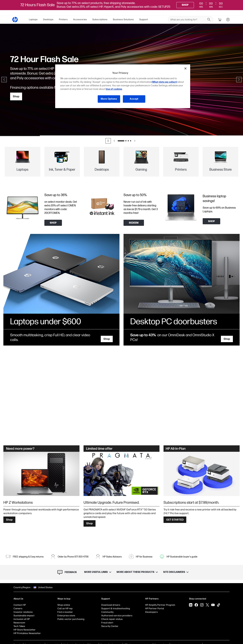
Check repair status (112, 619)
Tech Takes (19, 626)
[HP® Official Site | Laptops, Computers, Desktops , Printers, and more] (15, 20)
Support (144, 19)
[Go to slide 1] (121, 141)
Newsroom (19, 623)
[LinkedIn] (191, 605)
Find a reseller (65, 612)
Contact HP (20, 605)
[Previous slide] (4, 80)
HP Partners (152, 599)
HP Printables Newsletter (27, 633)
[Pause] (108, 141)
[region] (123, 86)
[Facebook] (196, 605)
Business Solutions (123, 19)
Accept (134, 99)
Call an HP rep (65, 609)
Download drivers (111, 605)
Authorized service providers (117, 616)
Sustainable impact (24, 616)
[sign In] (228, 20)
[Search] (209, 20)
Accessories (80, 19)
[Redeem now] (134, 223)
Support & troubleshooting (116, 609)
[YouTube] (213, 605)
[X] (207, 605)
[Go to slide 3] (128, 141)
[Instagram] (202, 605)
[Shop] (185, 5)
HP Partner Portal (155, 609)
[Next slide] (239, 80)
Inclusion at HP (22, 619)
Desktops (48, 19)
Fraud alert (107, 623)
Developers (151, 612)
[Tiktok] (219, 605)
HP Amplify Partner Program (160, 605)
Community (107, 612)
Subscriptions (100, 19)
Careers (18, 609)
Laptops (33, 19)
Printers (63, 19)
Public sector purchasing (71, 619)
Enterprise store (66, 616)
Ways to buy (64, 599)
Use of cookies (114, 89)
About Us (18, 599)
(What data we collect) (164, 82)
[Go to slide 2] (126, 141)
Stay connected (198, 599)
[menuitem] (33, 20)
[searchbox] (188, 20)
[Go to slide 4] (131, 141)
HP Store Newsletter (25, 630)
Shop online (64, 605)
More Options (109, 99)
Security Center (110, 626)
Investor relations (23, 612)
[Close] (185, 68)
